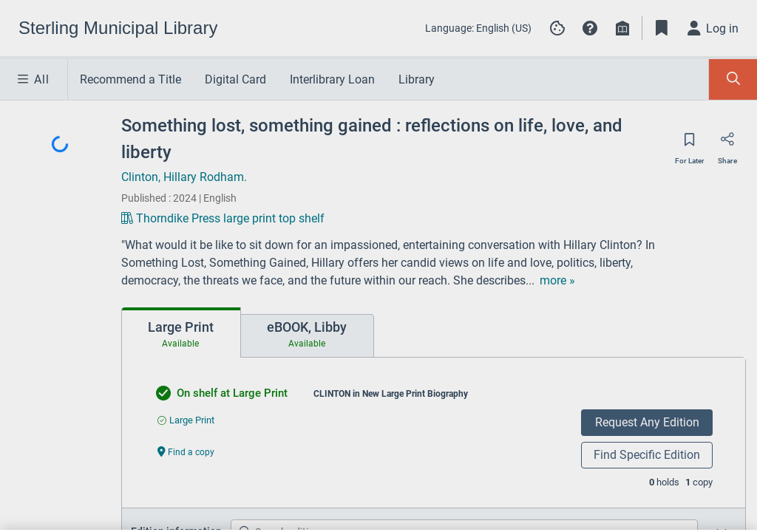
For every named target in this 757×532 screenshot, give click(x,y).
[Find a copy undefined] (186, 451)
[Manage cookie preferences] (557, 28)
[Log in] (713, 28)
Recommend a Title (130, 79)
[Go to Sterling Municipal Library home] (118, 28)
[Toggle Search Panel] (733, 79)
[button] (590, 28)
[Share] (727, 144)
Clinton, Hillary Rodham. (184, 177)
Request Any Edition (647, 422)
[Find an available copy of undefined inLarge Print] (186, 420)
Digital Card (235, 79)
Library (417, 79)
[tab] (181, 332)
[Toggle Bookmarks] (662, 28)
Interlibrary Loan (332, 79)
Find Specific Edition (647, 455)
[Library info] (622, 28)
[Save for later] (690, 144)
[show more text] (482, 281)
